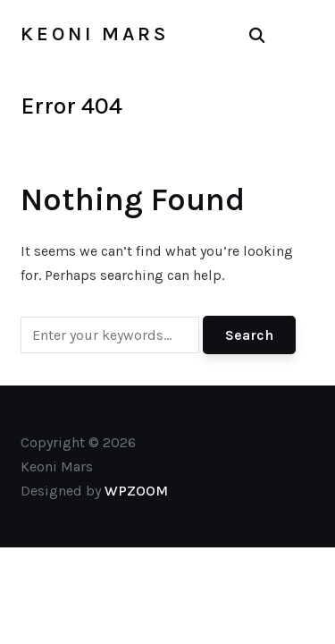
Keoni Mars (95, 34)
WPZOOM (136, 491)
